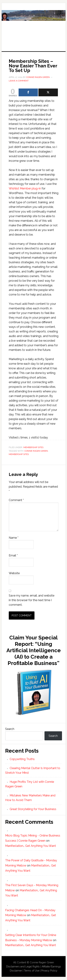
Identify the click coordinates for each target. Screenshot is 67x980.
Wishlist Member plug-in (25, 188)
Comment (16, 500)
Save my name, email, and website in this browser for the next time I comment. (32, 600)
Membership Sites (33, 447)
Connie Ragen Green (36, 451)
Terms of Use (32, 971)
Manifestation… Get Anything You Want (31, 846)
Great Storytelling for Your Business (33, 809)
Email (13, 555)
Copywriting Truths (22, 759)
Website (14, 573)
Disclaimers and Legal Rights (23, 967)
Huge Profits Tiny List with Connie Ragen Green (34, 23)
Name (14, 538)
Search (10, 729)
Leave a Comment (19, 81)
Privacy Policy (49, 971)
